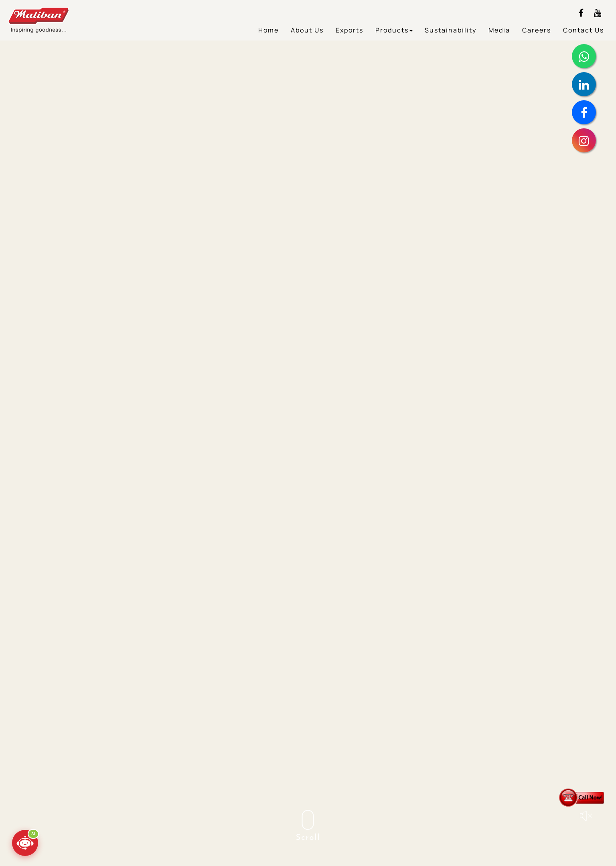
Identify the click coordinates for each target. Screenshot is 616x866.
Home (268, 30)
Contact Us (584, 30)
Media (499, 30)
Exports (350, 30)
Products (394, 30)
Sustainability (451, 30)
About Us (307, 30)
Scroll (308, 826)
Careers (537, 30)
